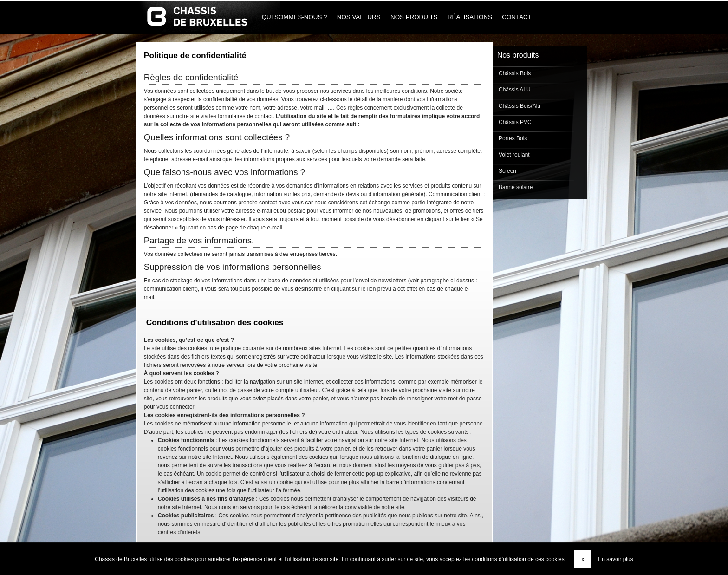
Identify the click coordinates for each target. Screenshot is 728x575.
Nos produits (414, 17)
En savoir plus (615, 559)
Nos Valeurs (359, 17)
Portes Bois (512, 138)
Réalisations (470, 17)
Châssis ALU (514, 90)
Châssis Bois (514, 73)
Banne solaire (515, 187)
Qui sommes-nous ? (294, 17)
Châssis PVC (514, 122)
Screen (507, 171)
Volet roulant (513, 155)
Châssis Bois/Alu (519, 106)
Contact (517, 17)
